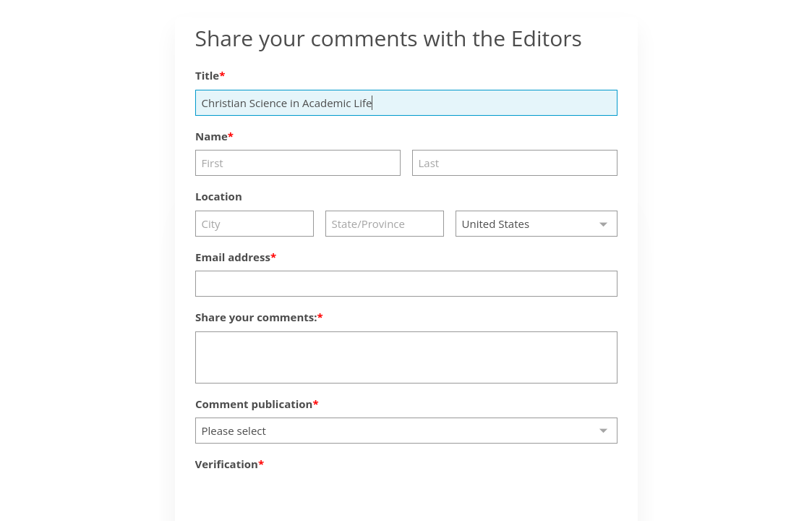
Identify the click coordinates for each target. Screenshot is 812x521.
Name (211, 136)
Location (219, 196)
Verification (227, 464)
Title (207, 75)
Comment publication (254, 404)
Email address (233, 257)
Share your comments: (256, 317)
